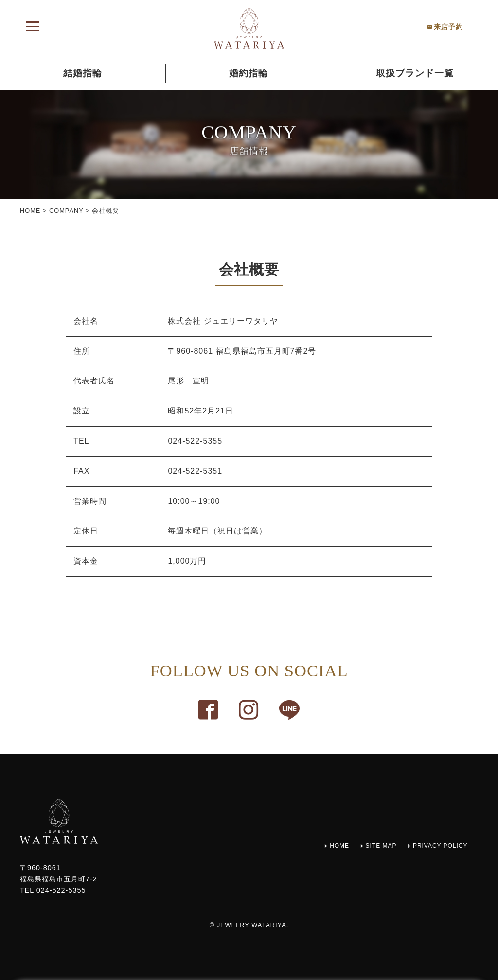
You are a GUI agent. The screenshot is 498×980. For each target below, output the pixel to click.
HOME (30, 211)
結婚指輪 (83, 73)
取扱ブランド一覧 (415, 73)
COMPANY (66, 211)
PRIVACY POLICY (436, 845)
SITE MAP (367, 845)
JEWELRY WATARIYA (252, 925)
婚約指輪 (249, 73)
